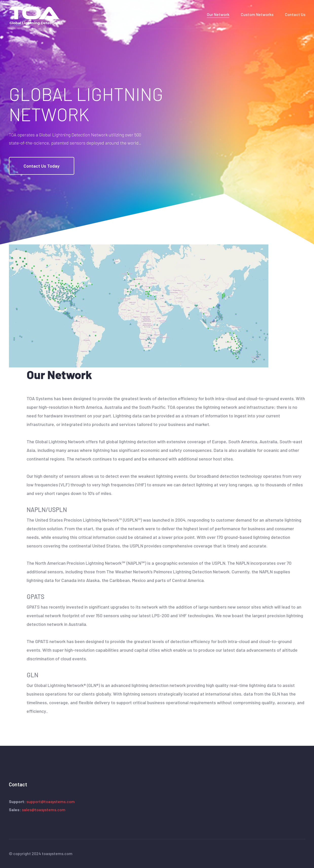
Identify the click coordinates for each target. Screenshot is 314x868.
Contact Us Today (42, 166)
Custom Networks (257, 14)
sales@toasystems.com (44, 810)
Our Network (218, 14)
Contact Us (295, 14)
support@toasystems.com (51, 801)
